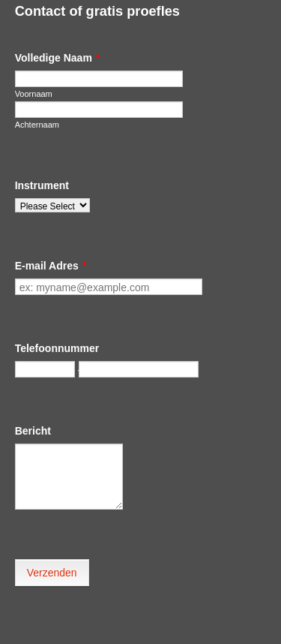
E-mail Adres (51, 266)
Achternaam (37, 125)
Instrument (42, 185)
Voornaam (34, 94)
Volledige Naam (58, 58)
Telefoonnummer (57, 348)
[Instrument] (52, 205)
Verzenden (52, 573)
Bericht (33, 431)
